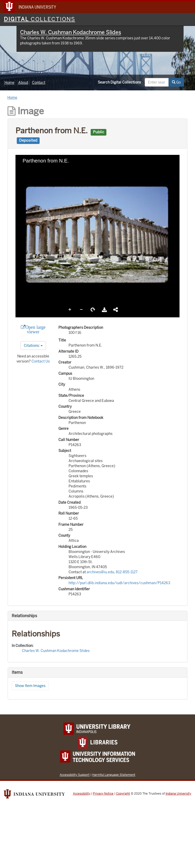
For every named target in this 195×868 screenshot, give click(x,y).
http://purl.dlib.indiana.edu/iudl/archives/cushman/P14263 (119, 583)
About (23, 83)
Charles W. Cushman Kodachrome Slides (71, 32)
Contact (39, 83)
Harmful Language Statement (114, 775)
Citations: (33, 346)
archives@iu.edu (100, 572)
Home (10, 83)
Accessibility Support (75, 775)
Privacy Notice (103, 794)
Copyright (123, 794)
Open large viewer (36, 330)
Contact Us (41, 361)
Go (176, 82)
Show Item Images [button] (30, 686)
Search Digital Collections (119, 82)
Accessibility (82, 794)
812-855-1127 (127, 572)
